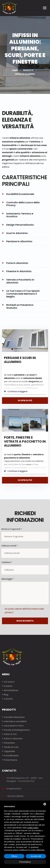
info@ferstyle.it (14, 789)
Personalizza (25, 862)
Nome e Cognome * (12, 529)
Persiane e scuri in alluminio (20, 360)
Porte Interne (10, 760)
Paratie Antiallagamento (17, 730)
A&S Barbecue (11, 690)
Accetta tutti (36, 856)
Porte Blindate (11, 756)
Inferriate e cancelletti (15, 721)
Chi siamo (9, 682)
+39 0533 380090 (15, 796)
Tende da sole (11, 747)
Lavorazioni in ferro (14, 726)
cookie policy (33, 828)
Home (15, 70)
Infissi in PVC (10, 734)
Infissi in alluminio (13, 739)
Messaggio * (8, 579)
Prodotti (28, 70)
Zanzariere (9, 743)
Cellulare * (7, 562)
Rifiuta (14, 856)
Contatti (8, 699)
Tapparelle (9, 751)
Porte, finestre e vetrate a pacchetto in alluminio (25, 441)
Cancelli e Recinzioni (14, 717)
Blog (6, 695)
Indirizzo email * (9, 546)
